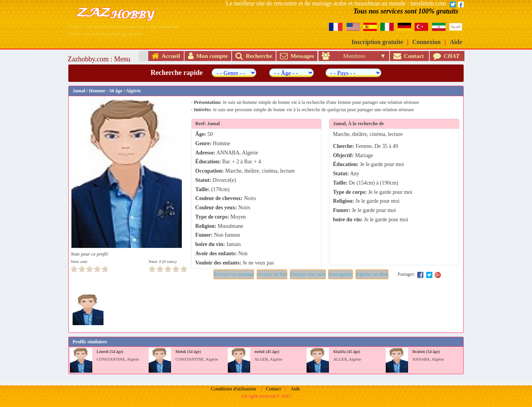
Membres (350, 56)
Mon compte (208, 56)
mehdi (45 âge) (267, 352)
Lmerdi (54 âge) (110, 352)
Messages (297, 56)
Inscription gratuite (377, 42)
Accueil (166, 56)
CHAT (447, 56)
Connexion (427, 42)
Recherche (254, 56)
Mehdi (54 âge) (188, 352)
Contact (409, 56)
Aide (456, 42)
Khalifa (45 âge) (347, 352)
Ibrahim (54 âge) (426, 352)
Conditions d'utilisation (234, 389)
